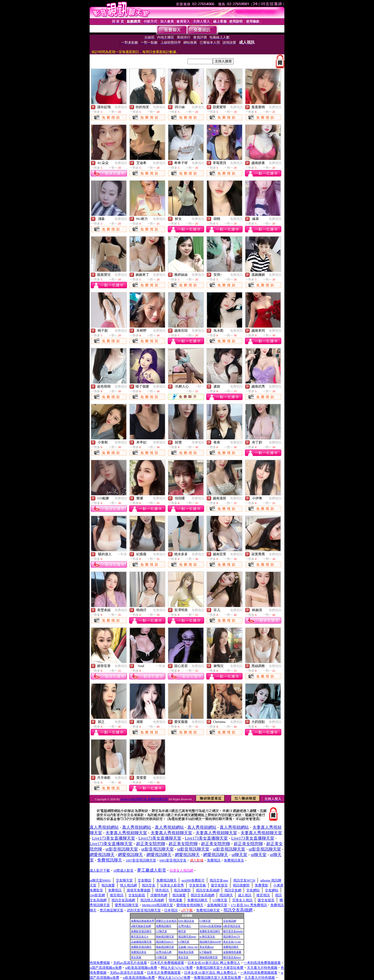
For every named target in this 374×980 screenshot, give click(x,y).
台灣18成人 (185, 926)
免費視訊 (121, 107)
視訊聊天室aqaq (187, 936)
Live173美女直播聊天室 (113, 838)
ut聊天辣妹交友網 (141, 926)
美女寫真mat (207, 947)
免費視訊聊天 (164, 926)
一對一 (199, 387)
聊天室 (182, 931)
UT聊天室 (205, 921)
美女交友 (183, 957)
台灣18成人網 (164, 952)
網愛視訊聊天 (102, 855)
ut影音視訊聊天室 (122, 849)
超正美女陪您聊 (151, 844)
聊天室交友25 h (140, 936)
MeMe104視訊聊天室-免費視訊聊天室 (144, 799)
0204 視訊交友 (186, 921)
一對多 (122, 554)
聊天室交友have (232, 957)
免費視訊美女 (139, 952)
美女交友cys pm (232, 942)
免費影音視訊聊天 (141, 931)
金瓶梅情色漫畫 (232, 952)
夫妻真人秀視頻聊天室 (126, 833)
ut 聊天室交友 (207, 936)
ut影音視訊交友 (232, 926)
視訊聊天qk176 (232, 936)
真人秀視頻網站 (104, 827)
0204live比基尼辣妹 (211, 926)
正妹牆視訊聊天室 (141, 942)
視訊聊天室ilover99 (210, 942)
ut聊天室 (239, 855)
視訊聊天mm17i (165, 942)
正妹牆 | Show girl (188, 947)
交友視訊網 (230, 921)
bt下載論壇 (206, 952)
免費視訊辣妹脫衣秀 (143, 921)
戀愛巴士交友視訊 (166, 921)
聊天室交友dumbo (233, 931)
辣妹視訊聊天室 (165, 936)
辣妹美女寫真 (186, 952)
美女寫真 (136, 957)
